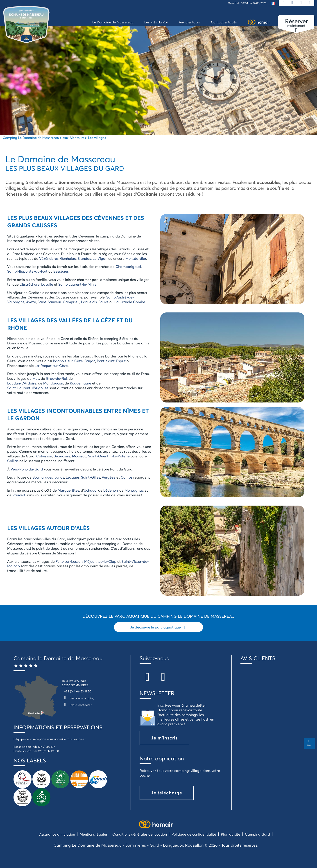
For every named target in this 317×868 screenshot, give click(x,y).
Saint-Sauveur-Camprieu (59, 302)
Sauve (103, 302)
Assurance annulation (57, 834)
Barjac (90, 361)
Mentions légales (94, 834)
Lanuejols (89, 302)
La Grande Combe (130, 302)
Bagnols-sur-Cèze (68, 361)
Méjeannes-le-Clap (100, 561)
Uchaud (90, 490)
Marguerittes (68, 490)
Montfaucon (53, 383)
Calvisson (44, 456)
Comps (127, 477)
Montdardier (136, 258)
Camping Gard (257, 834)
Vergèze (109, 477)
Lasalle (47, 284)
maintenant (296, 23)
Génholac (68, 258)
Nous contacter (77, 705)
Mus (36, 378)
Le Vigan (100, 258)
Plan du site (231, 834)
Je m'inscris (164, 738)
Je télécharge (167, 793)
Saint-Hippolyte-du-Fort (27, 271)
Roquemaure (80, 383)
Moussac (79, 456)
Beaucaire (62, 456)
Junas (59, 477)
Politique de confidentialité (194, 834)
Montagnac (134, 490)
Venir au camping (78, 698)
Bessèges (61, 271)
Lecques (73, 477)
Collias (13, 461)
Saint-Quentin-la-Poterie (109, 456)
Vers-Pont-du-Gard (27, 469)
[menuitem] (273, 3)
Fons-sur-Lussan (69, 561)
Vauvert (19, 495)
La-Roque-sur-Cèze (51, 365)
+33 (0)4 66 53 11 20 (78, 691)
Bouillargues (43, 477)
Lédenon (111, 490)
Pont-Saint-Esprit (111, 361)
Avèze (31, 302)
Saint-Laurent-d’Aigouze (28, 388)
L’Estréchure (30, 284)
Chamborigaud (128, 266)
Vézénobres (49, 258)
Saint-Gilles (91, 477)
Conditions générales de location (140, 834)
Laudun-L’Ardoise (22, 383)
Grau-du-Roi (56, 378)
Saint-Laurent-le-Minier (78, 284)
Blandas (84, 258)
